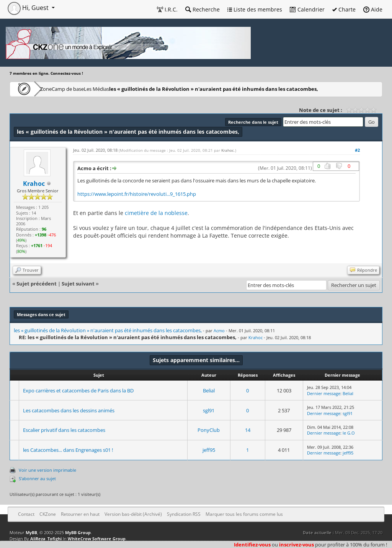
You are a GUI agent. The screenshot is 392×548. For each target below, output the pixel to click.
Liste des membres (255, 9)
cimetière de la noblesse (156, 213)
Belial (209, 390)
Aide (373, 9)
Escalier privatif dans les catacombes (64, 430)
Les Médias (135, 89)
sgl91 (209, 410)
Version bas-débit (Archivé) (133, 514)
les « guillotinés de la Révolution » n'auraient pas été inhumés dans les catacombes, (251, 89)
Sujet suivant (78, 284)
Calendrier (307, 9)
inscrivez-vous (296, 545)
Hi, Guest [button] (29, 8)
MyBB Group (78, 532)
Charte (344, 9)
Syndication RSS (184, 514)
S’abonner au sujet (37, 478)
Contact (26, 514)
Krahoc (228, 150)
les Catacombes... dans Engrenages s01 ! (68, 450)
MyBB (31, 532)
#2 (357, 150)
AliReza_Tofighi (46, 539)
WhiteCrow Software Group (97, 539)
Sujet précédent (37, 284)
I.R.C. (167, 9)
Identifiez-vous (252, 545)
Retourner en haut (80, 514)
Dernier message (324, 393)
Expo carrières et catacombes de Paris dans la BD (78, 390)
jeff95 (209, 450)
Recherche (203, 9)
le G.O (349, 433)
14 (248, 430)
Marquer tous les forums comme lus (244, 514)
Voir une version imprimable (47, 470)
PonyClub (209, 430)
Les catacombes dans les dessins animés (69, 410)
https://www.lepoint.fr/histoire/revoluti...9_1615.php (137, 194)
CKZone (54, 89)
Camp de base (93, 89)
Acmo (219, 331)
